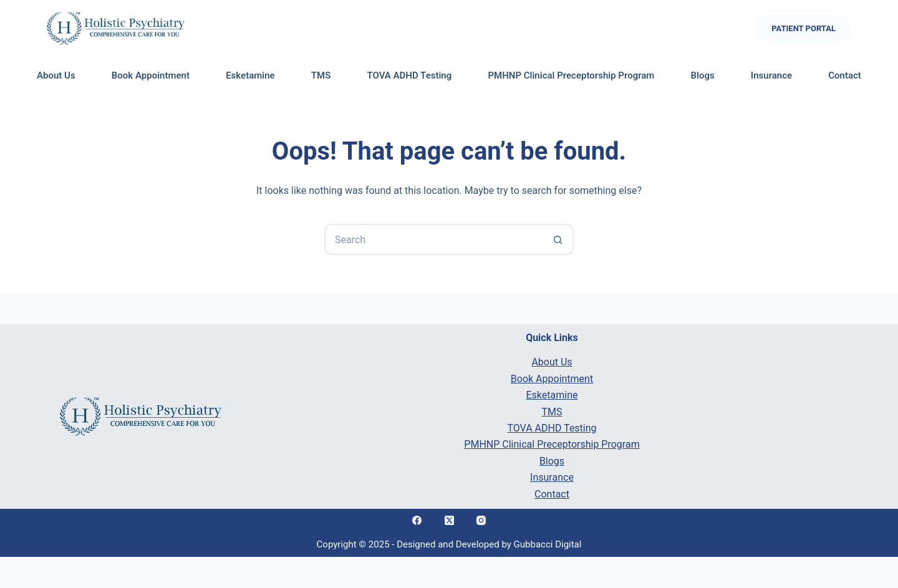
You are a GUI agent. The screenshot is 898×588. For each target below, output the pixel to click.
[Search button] (558, 239)
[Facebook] (417, 521)
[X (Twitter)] (449, 521)
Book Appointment (151, 75)
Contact (845, 75)
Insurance (771, 75)
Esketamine (250, 75)
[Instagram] (481, 521)
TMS (321, 75)
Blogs (703, 75)
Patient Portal (804, 28)
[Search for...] (433, 239)
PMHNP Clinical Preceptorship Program (571, 75)
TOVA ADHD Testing (409, 75)
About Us (56, 75)
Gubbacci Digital (548, 544)
